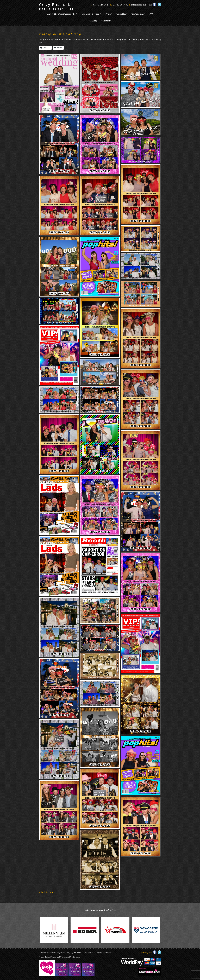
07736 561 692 (121, 5)
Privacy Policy (44, 957)
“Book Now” (122, 14)
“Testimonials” (138, 14)
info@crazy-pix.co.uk (141, 5)
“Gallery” (94, 21)
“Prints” (108, 14)
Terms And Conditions (60, 957)
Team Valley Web (145, 953)
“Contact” (106, 21)
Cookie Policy (76, 957)
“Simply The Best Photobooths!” (61, 14)
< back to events (47, 892)
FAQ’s (152, 14)
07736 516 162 (100, 5)
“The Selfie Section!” (91, 14)
